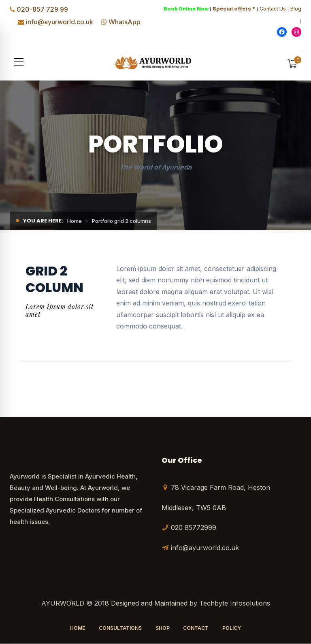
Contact (196, 628)
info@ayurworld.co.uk (60, 22)
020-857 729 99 (42, 9)
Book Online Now (186, 9)
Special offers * (234, 9)
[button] (19, 62)
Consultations (120, 628)
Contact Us (273, 9)
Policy (232, 628)
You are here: (43, 221)
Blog (296, 9)
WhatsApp (125, 22)
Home (75, 221)
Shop (163, 628)
